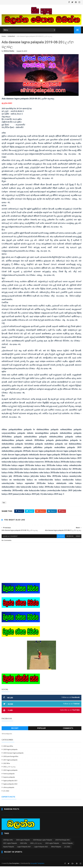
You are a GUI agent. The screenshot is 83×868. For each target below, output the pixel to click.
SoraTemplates (14, 865)
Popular (41, 730)
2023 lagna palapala (10, 772)
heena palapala (9, 775)
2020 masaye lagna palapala (13, 755)
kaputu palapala (9, 779)
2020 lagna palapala (10, 751)
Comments (68, 730)
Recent (15, 730)
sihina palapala (9, 789)
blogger (61, 538)
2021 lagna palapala (10, 762)
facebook (70, 538)
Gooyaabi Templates (37, 865)
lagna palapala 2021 (10, 782)
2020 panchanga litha (11, 758)
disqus (78, 538)
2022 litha (7, 765)
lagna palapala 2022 (10, 786)
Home (4, 37)
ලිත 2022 (6, 793)
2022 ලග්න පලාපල (10, 768)
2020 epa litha (8, 748)
